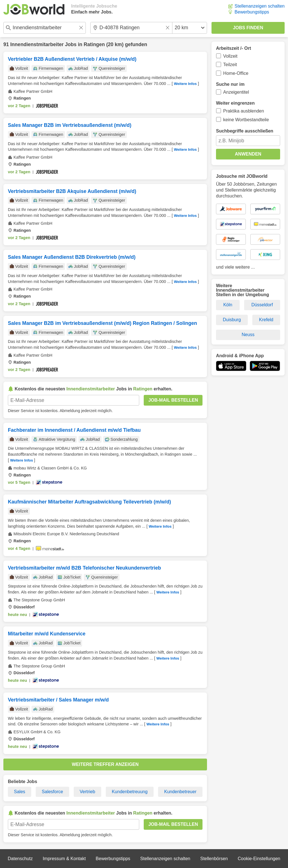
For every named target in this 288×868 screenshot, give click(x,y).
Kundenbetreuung (130, 792)
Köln (228, 305)
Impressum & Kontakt (64, 859)
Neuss (248, 335)
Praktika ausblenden (244, 111)
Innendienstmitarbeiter (37, 44)
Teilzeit (230, 65)
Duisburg (232, 320)
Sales (20, 792)
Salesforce (53, 792)
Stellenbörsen (214, 859)
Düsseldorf (262, 305)
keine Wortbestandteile (246, 120)
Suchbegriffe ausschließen (245, 131)
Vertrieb (87, 792)
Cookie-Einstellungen (259, 859)
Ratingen (94, 44)
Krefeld (266, 320)
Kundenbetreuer (180, 792)
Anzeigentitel (236, 92)
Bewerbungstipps (252, 12)
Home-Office (236, 73)
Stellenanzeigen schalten (260, 6)
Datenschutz (20, 859)
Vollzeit (230, 56)
